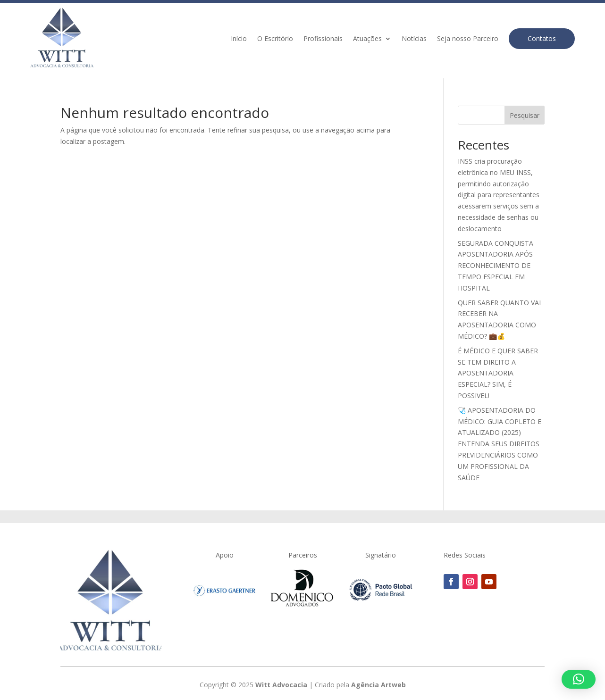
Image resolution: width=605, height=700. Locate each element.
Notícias (414, 39)
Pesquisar (525, 115)
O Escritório (275, 39)
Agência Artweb (378, 685)
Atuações (367, 39)
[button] (579, 679)
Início (239, 39)
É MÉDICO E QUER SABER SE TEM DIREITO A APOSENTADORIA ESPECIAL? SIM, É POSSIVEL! (498, 373)
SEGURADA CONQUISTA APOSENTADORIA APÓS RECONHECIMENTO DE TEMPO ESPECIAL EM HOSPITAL (496, 266)
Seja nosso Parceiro (468, 39)
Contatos (542, 38)
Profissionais (323, 39)
